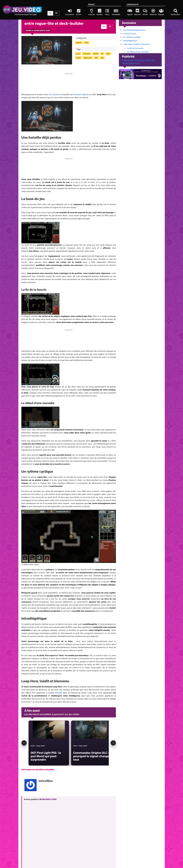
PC (102, 54)
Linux (78, 54)
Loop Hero (87, 54)
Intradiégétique (130, 41)
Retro (108, 54)
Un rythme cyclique (132, 37)
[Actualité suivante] (113, 743)
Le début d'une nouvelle (138, 52)
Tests (86, 43)
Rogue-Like (88, 58)
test (102, 58)
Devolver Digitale (81, 94)
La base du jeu (129, 33)
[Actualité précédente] (24, 743)
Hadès (60, 693)
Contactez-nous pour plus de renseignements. (138, 62)
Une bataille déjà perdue (134, 30)
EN (110, 26)
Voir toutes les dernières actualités (38, 769)
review (78, 58)
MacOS (96, 54)
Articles (79, 43)
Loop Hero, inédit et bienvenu (136, 44)
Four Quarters (55, 94)
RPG (96, 58)
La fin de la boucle (135, 48)
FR (104, 26)
